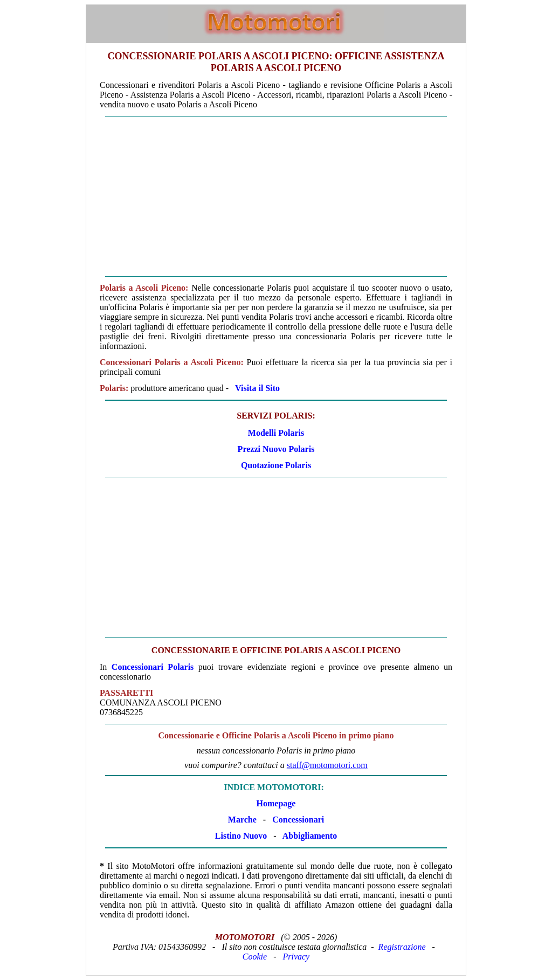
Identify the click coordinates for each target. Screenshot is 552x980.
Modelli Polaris (276, 433)
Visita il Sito (257, 388)
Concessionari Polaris (153, 667)
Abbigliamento (310, 836)
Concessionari (298, 820)
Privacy (296, 957)
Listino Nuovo (241, 836)
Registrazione (402, 947)
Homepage (276, 803)
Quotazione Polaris (276, 465)
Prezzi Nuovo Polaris (276, 449)
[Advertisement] (276, 196)
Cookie (255, 957)
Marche (242, 820)
